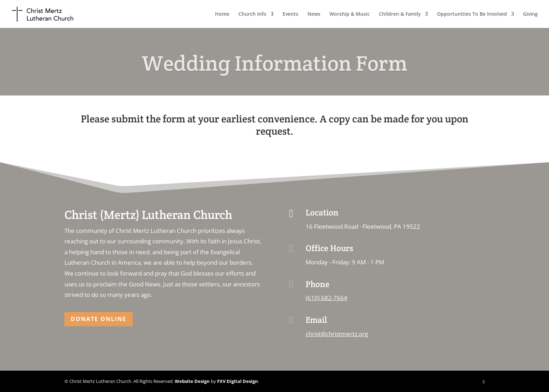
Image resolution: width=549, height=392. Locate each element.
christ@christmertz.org (337, 334)
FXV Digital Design (238, 381)
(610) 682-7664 (326, 298)
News (314, 14)
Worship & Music (350, 14)
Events (290, 14)
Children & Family (400, 14)
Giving (530, 14)
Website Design (192, 381)
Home (222, 14)
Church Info (252, 14)
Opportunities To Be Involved (472, 14)
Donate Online (99, 319)
